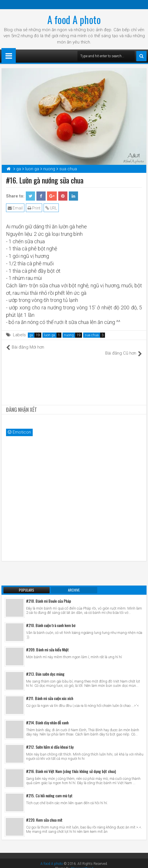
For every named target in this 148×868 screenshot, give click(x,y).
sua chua (92, 335)
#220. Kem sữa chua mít (44, 814)
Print (34, 208)
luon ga (49, 335)
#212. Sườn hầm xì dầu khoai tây (50, 741)
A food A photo (74, 19)
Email (15, 208)
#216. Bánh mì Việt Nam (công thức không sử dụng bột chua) (71, 765)
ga (31, 335)
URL (51, 208)
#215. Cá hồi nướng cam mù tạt (49, 789)
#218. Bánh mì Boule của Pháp (49, 595)
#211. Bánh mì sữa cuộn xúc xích (50, 692)
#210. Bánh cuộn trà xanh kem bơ (51, 619)
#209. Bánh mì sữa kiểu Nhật (47, 643)
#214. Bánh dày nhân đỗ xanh (47, 716)
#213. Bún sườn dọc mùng (45, 668)
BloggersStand (82, 863)
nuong (69, 335)
